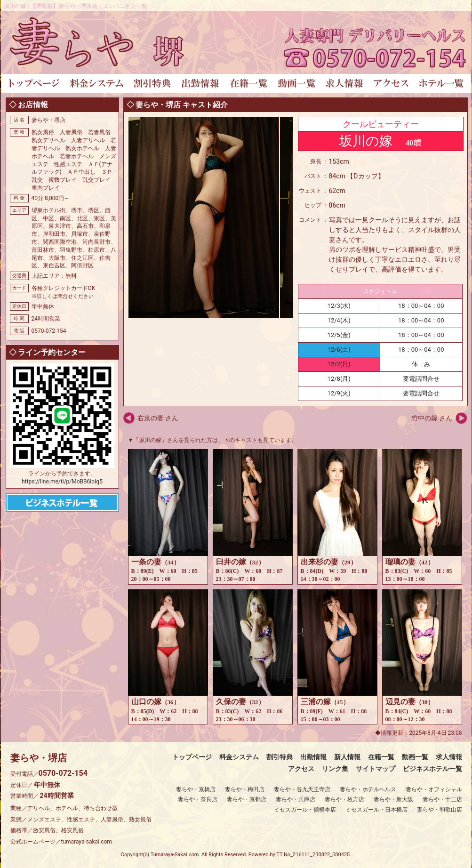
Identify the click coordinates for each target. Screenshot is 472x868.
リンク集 (335, 769)
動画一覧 (415, 757)
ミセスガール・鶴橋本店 (305, 810)
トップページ (192, 757)
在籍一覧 (381, 757)
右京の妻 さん (158, 418)
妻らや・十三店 (442, 799)
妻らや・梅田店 (245, 789)
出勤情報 (313, 757)
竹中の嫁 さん (432, 418)
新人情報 (347, 757)
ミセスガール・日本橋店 (376, 810)
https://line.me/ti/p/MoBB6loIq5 (62, 482)
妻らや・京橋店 (196, 789)
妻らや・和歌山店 (440, 810)
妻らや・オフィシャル (434, 789)
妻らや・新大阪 (393, 799)
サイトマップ (376, 769)
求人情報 (449, 757)
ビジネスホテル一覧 (432, 769)
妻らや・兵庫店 (296, 799)
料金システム (239, 757)
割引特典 (280, 757)
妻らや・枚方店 (344, 799)
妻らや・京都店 (247, 799)
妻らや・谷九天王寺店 (302, 789)
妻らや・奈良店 (198, 799)
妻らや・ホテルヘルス (368, 789)
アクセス (301, 769)
